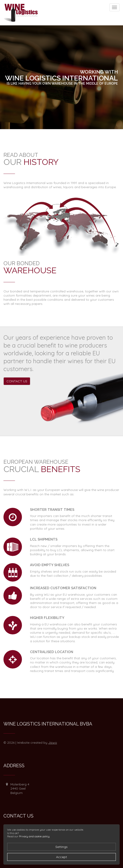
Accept (61, 857)
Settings (61, 847)
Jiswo (53, 743)
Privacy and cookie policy (34, 836)
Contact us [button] (17, 381)
